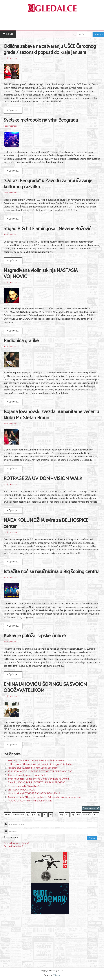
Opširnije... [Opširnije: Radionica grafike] (13, 402)
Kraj (96, 815)
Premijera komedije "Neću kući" (23, 786)
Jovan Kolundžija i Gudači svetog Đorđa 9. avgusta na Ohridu (38, 779)
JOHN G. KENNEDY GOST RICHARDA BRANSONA (34, 793)
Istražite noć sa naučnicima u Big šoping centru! (51, 572)
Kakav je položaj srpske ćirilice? (35, 636)
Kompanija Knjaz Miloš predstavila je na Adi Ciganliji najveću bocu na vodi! (44, 797)
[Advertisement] (50, 939)
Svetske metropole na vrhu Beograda (41, 120)
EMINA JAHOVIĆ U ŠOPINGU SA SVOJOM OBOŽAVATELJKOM (45, 688)
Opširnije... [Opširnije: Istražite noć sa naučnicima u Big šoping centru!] (13, 626)
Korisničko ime (7, 823)
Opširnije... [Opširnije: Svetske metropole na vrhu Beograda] (13, 171)
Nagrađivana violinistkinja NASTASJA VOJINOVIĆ (41, 274)
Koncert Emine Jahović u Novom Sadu (27, 775)
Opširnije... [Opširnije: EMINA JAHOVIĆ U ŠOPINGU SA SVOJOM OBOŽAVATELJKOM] (13, 745)
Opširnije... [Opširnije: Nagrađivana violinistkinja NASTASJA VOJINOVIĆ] (13, 331)
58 (34, 815)
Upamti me (12, 838)
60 (45, 815)
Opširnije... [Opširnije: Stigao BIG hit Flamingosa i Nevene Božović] (13, 261)
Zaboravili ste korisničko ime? (16, 843)
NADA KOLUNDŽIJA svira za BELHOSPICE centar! (46, 523)
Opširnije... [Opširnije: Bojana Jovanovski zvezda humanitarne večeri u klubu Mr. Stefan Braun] (13, 469)
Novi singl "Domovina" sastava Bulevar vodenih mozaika (36, 761)
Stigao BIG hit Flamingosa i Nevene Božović (47, 229)
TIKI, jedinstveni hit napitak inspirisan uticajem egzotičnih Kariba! (40, 764)
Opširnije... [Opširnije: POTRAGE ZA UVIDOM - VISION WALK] (13, 510)
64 (67, 815)
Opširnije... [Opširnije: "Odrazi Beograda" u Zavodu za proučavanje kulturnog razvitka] (13, 219)
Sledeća (87, 815)
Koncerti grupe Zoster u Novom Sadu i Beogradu (33, 768)
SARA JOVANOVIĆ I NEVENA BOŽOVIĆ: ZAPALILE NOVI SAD (40, 772)
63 (62, 815)
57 (28, 815)
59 (39, 815)
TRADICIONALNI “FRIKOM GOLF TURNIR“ (30, 801)
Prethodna (18, 815)
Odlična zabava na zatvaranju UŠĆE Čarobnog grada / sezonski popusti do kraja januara (50, 50)
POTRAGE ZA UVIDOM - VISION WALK (43, 479)
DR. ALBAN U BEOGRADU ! (22, 790)
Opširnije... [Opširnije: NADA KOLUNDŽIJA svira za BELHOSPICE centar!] (13, 562)
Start (7, 815)
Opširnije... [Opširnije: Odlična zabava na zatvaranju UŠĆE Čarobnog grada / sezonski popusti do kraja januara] (13, 110)
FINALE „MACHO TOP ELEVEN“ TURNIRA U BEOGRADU (37, 782)
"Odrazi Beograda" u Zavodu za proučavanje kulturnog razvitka (48, 184)
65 (73, 815)
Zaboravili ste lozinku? (13, 846)
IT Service (57, 975)
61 (51, 815)
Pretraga (98, 34)
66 (79, 815)
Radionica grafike (21, 341)
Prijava (92, 838)
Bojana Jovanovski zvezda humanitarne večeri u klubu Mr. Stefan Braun (51, 415)
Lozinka (7, 830)
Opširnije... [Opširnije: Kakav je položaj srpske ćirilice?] (13, 674)
